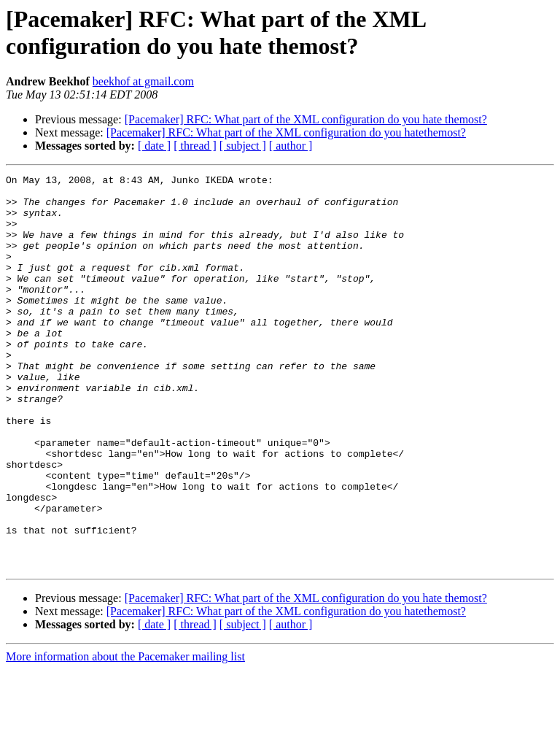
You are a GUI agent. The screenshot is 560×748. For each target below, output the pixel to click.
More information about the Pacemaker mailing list (125, 735)
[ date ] (154, 146)
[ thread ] (195, 146)
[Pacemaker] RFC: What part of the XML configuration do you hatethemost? (286, 132)
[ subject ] (243, 146)
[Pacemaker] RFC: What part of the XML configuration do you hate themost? (306, 119)
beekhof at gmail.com (143, 81)
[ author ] (291, 146)
